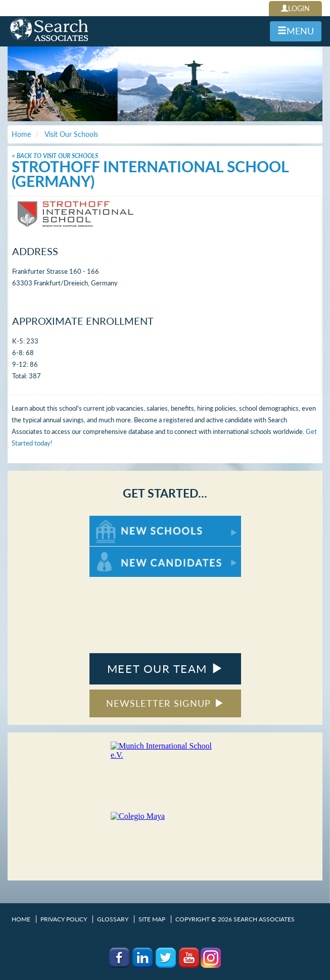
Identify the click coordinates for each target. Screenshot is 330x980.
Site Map (152, 919)
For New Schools (116, 521)
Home (21, 919)
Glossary (113, 919)
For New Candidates (121, 551)
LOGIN (295, 8)
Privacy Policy (64, 919)
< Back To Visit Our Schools (55, 156)
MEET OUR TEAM (165, 669)
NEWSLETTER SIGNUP (165, 703)
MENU (296, 31)
